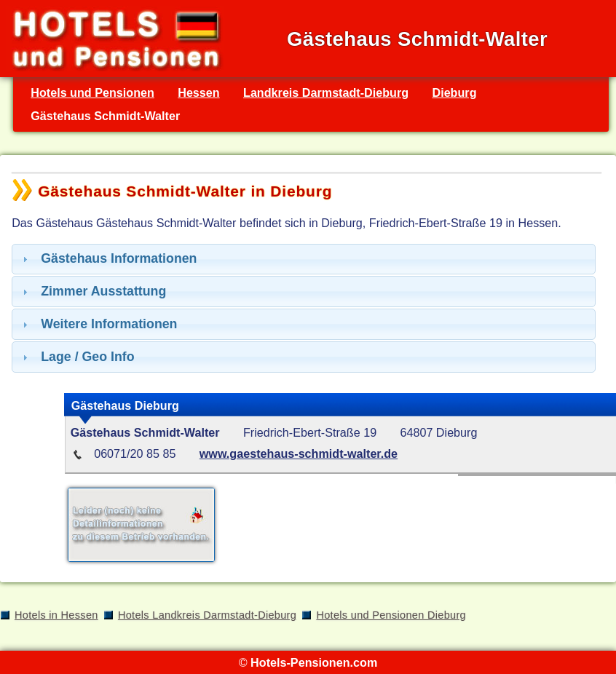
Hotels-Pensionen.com (314, 662)
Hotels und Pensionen (92, 92)
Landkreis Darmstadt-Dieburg (326, 92)
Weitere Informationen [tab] (98, 324)
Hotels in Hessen (56, 615)
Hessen (198, 92)
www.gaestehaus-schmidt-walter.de (299, 453)
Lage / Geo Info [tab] (77, 357)
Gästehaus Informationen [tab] (108, 258)
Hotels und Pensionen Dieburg (391, 615)
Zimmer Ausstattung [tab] (92, 291)
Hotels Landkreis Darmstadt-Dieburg (207, 615)
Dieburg (454, 92)
